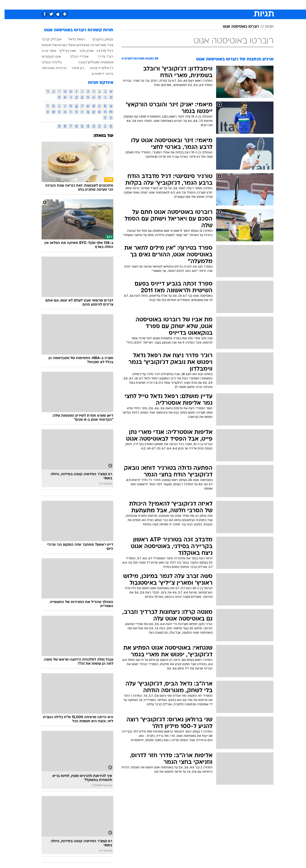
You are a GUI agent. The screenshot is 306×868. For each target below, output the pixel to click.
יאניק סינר (82, 51)
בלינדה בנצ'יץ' (47, 62)
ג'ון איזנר (73, 68)
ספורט (221, 5)
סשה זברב (44, 51)
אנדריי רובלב (75, 56)
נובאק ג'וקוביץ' (98, 39)
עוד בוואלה (99, 136)
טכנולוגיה (116, 5)
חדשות (238, 5)
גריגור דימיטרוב (98, 74)
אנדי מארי (102, 45)
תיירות (134, 5)
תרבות (206, 5)
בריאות (150, 5)
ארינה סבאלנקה (82, 45)
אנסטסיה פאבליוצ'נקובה (91, 62)
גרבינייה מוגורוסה (49, 68)
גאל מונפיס (45, 45)
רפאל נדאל (72, 39)
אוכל (165, 5)
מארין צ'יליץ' (63, 51)
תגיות (265, 27)
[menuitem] (235, 5)
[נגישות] (7, 5)
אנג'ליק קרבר (47, 39)
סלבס (191, 5)
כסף (178, 5)
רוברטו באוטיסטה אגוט (236, 27)
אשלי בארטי (62, 45)
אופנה (98, 5)
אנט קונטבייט (47, 56)
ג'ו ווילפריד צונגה (97, 68)
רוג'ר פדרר (101, 56)
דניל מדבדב (100, 51)
